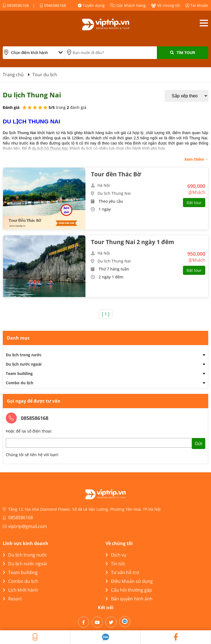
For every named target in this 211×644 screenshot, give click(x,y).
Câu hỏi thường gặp (129, 590)
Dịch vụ (116, 555)
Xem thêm (196, 159)
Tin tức (115, 564)
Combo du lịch (20, 383)
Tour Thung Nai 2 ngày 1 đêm (133, 242)
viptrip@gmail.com (28, 526)
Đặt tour (194, 203)
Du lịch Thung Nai (114, 193)
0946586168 (53, 5)
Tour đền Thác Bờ (116, 174)
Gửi (198, 444)
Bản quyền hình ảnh (129, 599)
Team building (19, 373)
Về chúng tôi (166, 5)
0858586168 (16, 5)
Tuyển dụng (91, 5)
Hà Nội (104, 185)
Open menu (204, 23)
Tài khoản (197, 5)
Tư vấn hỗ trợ (122, 572)
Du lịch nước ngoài (24, 364)
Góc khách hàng (128, 5)
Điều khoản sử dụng (129, 581)
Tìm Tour (183, 53)
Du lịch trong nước (24, 355)
